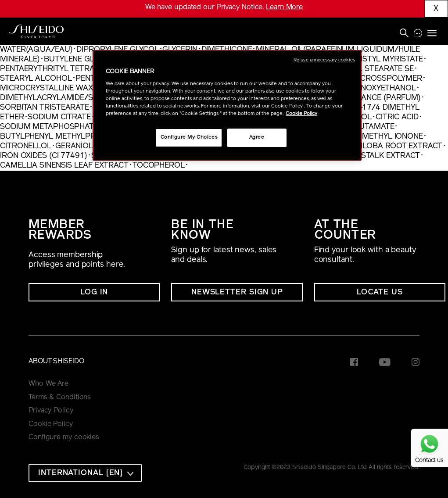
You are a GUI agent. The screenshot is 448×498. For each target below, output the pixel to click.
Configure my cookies (64, 437)
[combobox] (85, 473)
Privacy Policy (51, 411)
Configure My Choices (189, 137)
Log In (94, 292)
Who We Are (48, 384)
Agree (257, 137)
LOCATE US (380, 292)
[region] (227, 106)
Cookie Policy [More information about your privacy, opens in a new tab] (301, 114)
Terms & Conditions (60, 398)
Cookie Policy (51, 424)
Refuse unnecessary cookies (324, 60)
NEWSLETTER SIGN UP (237, 292)
